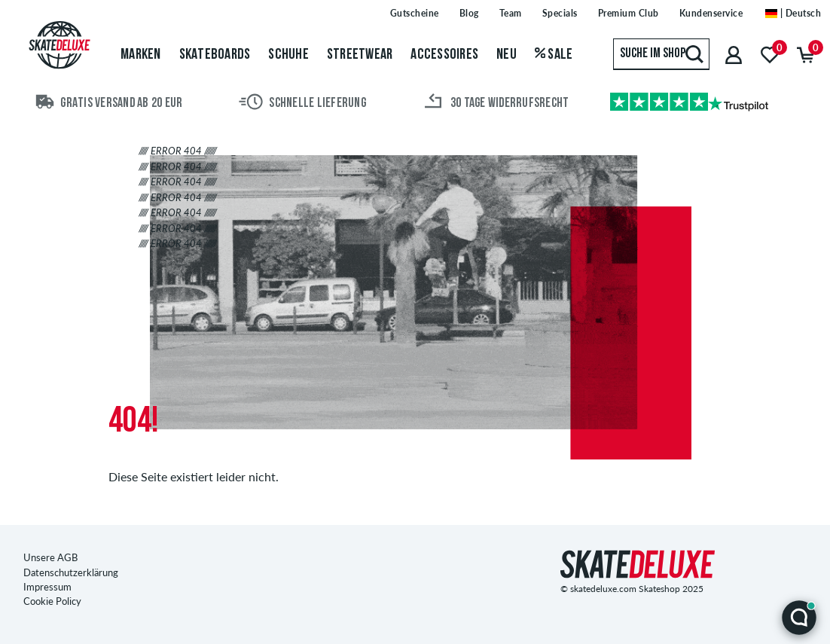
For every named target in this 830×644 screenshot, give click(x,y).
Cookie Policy (52, 601)
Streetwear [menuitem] (360, 55)
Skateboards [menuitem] (215, 55)
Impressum (47, 587)
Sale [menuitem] (554, 55)
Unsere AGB (50, 557)
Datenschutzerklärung (71, 572)
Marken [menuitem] (141, 55)
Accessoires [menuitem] (444, 55)
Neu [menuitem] (507, 55)
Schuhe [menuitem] (288, 55)
